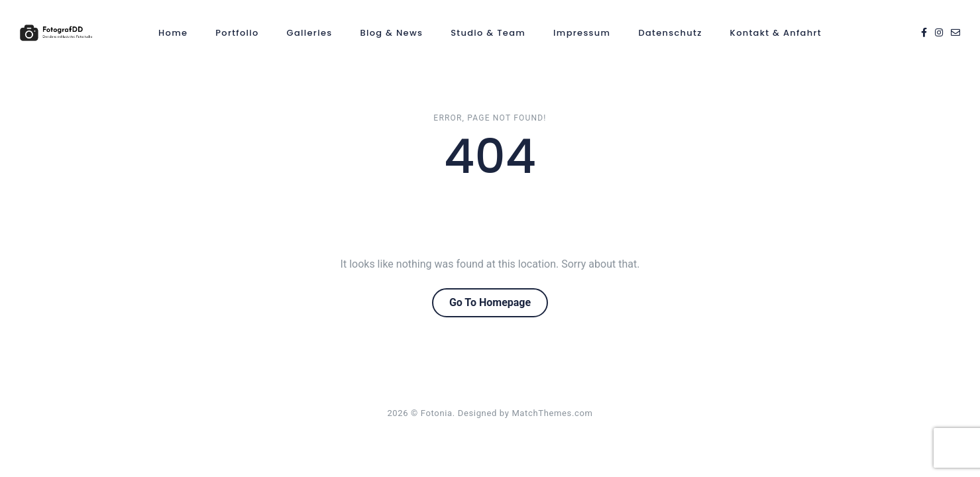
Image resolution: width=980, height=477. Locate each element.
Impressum (582, 33)
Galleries (310, 33)
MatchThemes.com (552, 413)
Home (173, 33)
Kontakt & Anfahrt (776, 33)
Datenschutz (670, 33)
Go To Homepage (490, 302)
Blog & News (391, 33)
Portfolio (237, 33)
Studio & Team (488, 33)
